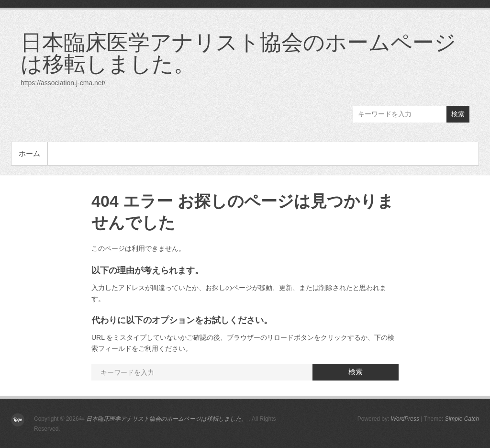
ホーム (29, 153)
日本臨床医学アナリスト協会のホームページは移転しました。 (238, 52)
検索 (458, 114)
